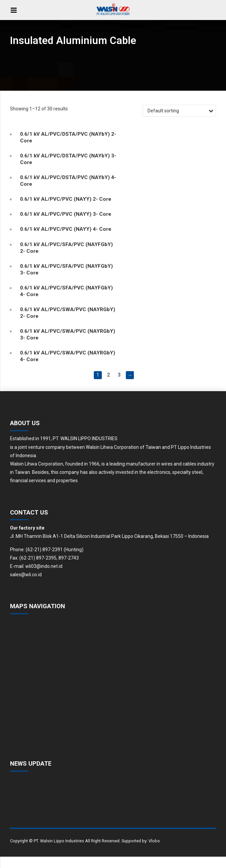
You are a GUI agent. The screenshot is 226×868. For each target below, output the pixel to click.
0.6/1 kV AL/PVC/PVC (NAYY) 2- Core (66, 199)
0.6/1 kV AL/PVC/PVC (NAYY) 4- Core (66, 229)
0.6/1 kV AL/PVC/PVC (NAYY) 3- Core (66, 214)
